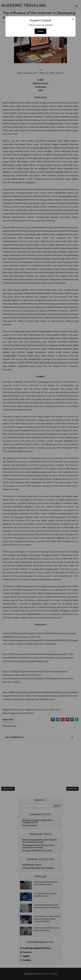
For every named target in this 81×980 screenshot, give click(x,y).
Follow (40, 31)
